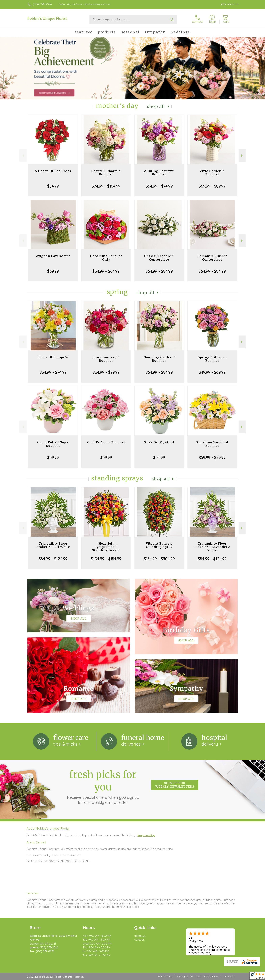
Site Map (230, 976)
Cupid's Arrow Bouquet (106, 442)
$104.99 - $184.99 (106, 559)
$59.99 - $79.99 (212, 457)
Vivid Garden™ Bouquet (212, 173)
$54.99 (159, 457)
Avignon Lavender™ (53, 256)
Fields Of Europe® (53, 357)
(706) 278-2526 (42, 4)
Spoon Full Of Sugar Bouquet (53, 444)
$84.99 (53, 186)
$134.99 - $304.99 (159, 559)
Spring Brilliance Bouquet (212, 359)
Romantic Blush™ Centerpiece (212, 258)
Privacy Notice (185, 976)
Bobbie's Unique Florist (47, 18)
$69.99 (53, 271)
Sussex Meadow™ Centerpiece (159, 258)
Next (242, 156)
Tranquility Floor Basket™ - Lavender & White (212, 547)
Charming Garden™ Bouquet (159, 359)
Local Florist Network (209, 976)
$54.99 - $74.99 (159, 186)
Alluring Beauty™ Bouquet (159, 173)
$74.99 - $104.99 (106, 186)
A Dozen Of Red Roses (53, 171)
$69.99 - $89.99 (212, 186)
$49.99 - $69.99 (212, 372)
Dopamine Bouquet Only (106, 258)
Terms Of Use (165, 976)
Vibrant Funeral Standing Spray (159, 545)
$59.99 (53, 457)
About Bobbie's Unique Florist (48, 828)
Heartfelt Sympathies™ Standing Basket (106, 547)
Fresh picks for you (103, 787)
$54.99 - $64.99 (106, 271)
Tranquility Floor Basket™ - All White (53, 545)
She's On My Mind (159, 442)
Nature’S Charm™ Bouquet (106, 173)
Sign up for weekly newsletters (175, 785)
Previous (23, 156)
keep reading (146, 835)
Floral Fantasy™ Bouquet (106, 359)
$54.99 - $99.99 (106, 372)
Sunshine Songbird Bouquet (212, 444)
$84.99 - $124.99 (53, 559)
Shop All (156, 106)
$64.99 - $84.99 (159, 271)
